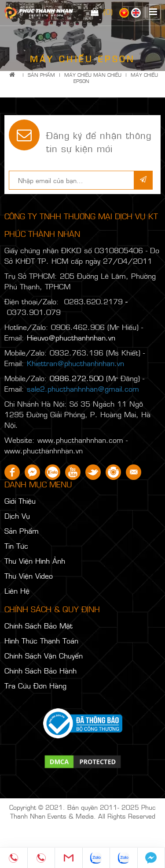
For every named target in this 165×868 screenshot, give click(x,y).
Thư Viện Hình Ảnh (35, 561)
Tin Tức (16, 546)
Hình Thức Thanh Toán (41, 640)
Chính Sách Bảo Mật (38, 625)
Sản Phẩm (41, 75)
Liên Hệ (17, 591)
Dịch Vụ (17, 516)
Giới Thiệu (20, 501)
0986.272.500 (77, 378)
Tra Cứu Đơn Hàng (35, 685)
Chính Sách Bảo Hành (40, 670)
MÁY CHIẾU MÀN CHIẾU (93, 75)
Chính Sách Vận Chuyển (44, 655)
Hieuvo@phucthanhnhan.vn (71, 337)
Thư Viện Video (29, 576)
